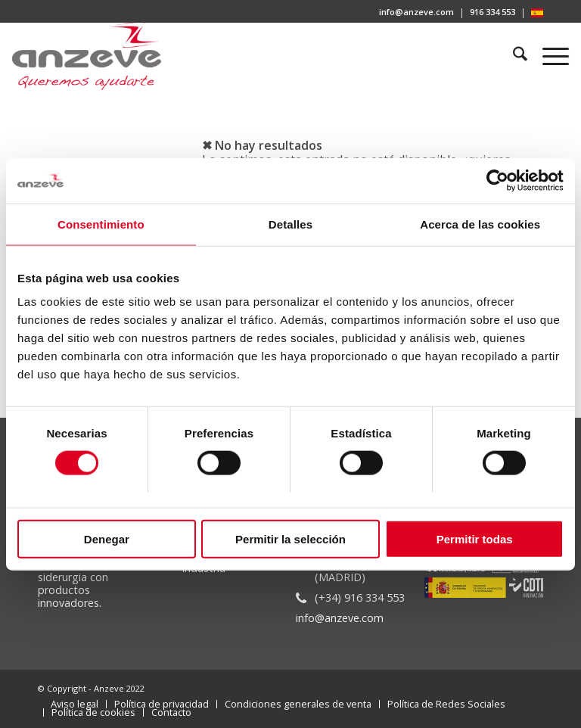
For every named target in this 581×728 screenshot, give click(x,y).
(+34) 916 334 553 (360, 597)
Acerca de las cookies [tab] (480, 224)
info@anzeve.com (416, 12)
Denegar (107, 538)
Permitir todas (475, 538)
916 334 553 (492, 12)
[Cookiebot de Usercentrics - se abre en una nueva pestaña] (497, 181)
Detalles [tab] (290, 224)
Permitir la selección (290, 538)
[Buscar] (513, 56)
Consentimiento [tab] (101, 224)
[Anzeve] (87, 56)
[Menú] (548, 56)
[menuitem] (417, 13)
